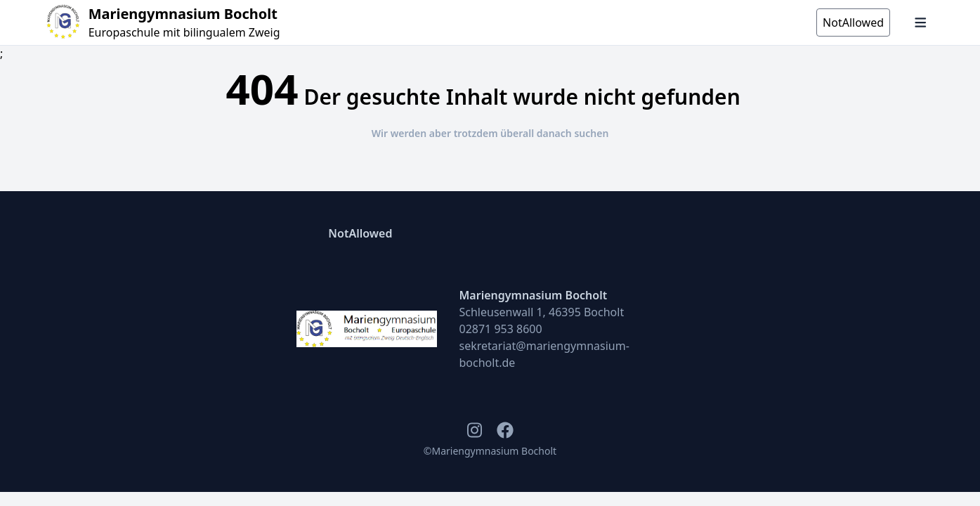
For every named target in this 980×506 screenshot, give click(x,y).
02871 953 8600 (501, 329)
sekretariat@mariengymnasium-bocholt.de (544, 354)
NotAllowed (360, 233)
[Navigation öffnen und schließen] (921, 22)
